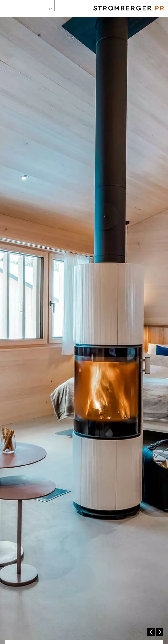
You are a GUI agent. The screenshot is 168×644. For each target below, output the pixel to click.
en (51, 9)
